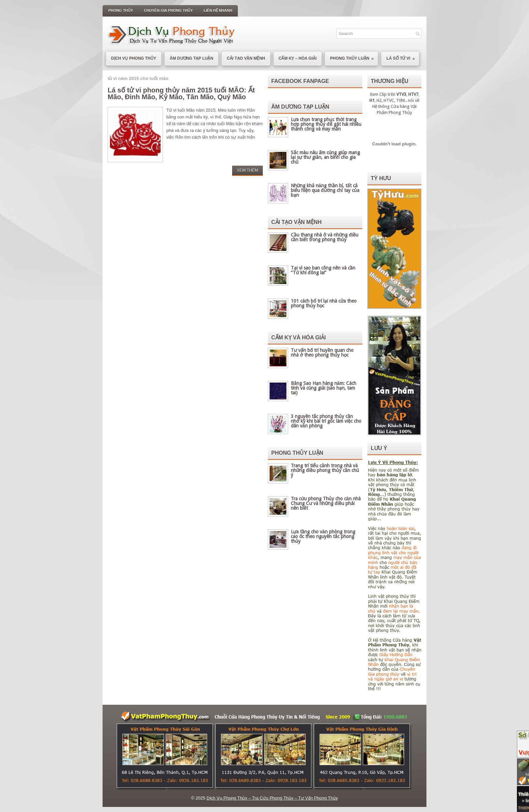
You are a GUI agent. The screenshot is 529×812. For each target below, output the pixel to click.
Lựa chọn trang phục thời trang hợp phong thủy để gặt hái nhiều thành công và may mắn (326, 124)
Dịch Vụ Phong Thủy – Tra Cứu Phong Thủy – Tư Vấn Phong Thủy (272, 798)
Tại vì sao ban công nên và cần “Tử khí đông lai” (323, 270)
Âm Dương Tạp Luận (191, 58)
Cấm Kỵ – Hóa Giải (298, 58)
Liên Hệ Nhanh (218, 10)
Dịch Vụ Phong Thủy (134, 58)
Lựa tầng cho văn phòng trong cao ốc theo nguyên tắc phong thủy (323, 536)
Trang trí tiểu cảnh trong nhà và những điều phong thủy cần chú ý (325, 470)
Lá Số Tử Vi (403, 56)
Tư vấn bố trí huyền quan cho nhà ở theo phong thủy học (322, 353)
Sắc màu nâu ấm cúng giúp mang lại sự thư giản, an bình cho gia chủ (325, 157)
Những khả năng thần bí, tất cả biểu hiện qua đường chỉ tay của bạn (325, 190)
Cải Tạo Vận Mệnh (246, 58)
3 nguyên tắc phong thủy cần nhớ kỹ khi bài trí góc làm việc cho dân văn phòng (326, 421)
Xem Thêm (247, 170)
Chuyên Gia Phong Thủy (168, 10)
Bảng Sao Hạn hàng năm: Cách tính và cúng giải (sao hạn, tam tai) (324, 388)
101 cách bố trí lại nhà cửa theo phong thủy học (324, 303)
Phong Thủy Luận (354, 56)
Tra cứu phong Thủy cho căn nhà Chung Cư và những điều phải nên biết (326, 503)
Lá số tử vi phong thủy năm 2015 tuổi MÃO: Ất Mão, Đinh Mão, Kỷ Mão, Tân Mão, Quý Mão (181, 93)
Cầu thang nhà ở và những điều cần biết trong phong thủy (325, 237)
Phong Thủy (121, 10)
